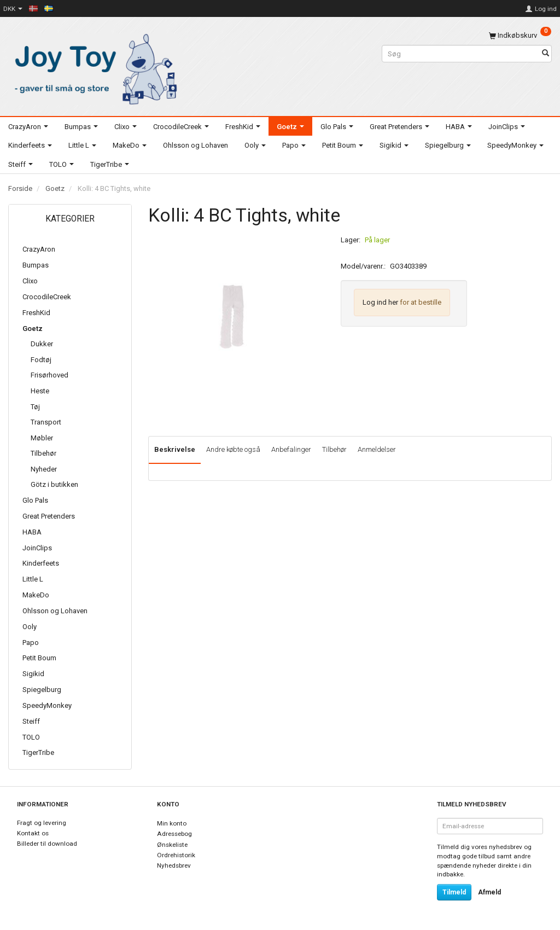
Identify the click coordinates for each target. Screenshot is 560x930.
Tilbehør (334, 449)
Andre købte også (233, 449)
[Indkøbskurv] (520, 35)
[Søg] (546, 54)
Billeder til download (47, 844)
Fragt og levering (42, 823)
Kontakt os (33, 833)
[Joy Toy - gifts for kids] (93, 67)
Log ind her (380, 302)
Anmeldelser (377, 449)
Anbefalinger (291, 449)
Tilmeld (454, 892)
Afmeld (489, 892)
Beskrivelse (175, 449)
